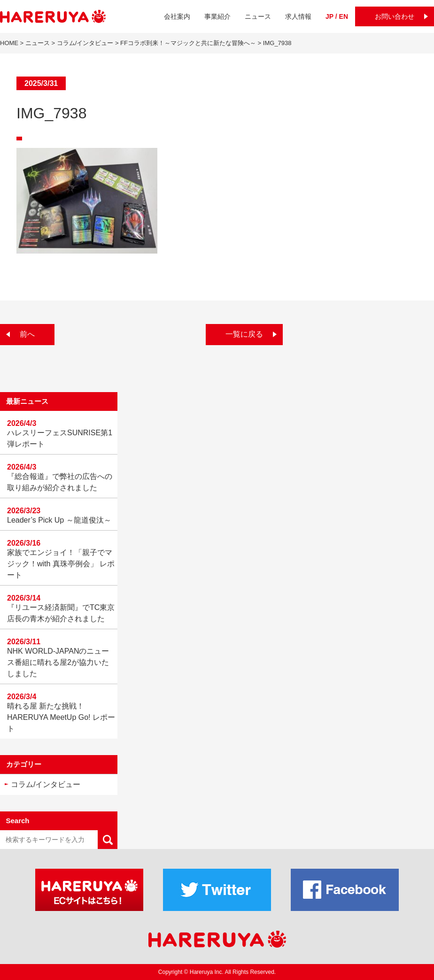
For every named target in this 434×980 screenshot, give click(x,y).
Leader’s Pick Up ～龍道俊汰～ (59, 520)
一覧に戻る (244, 334)
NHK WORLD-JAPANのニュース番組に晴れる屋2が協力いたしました (58, 662)
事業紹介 (217, 16)
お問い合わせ (395, 16)
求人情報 (298, 16)
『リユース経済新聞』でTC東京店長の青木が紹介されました (61, 613)
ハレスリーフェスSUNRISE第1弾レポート (60, 438)
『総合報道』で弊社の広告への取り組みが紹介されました (60, 482)
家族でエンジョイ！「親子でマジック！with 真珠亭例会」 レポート (61, 564)
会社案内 (177, 16)
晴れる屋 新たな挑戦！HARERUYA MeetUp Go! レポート (61, 717)
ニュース (258, 16)
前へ (27, 334)
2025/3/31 (41, 83)
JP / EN (337, 16)
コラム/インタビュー (46, 784)
